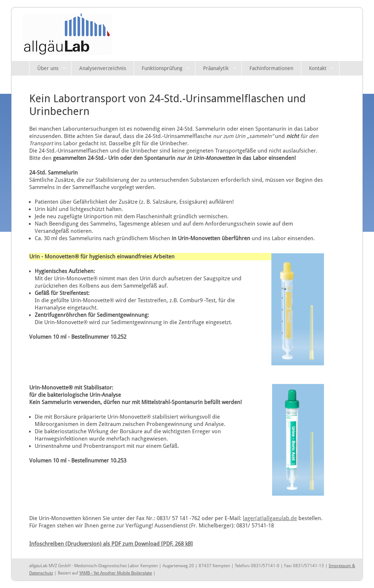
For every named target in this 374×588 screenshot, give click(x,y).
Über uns (48, 68)
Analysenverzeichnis (103, 68)
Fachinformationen (271, 68)
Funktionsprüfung (162, 68)
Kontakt (318, 68)
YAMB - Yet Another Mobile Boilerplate (116, 573)
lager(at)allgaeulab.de (270, 518)
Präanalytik (216, 68)
